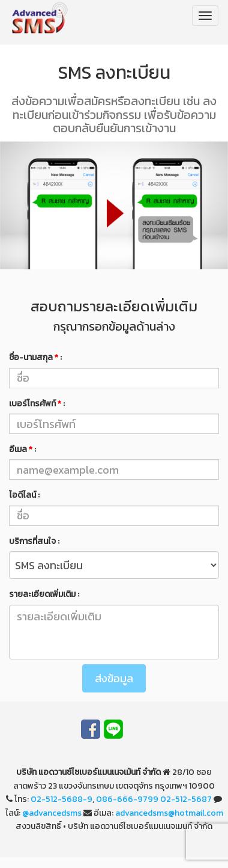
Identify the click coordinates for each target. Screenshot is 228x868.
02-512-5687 (186, 799)
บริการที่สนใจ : (34, 541)
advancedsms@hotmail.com (169, 813)
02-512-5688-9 (61, 799)
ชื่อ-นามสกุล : (35, 357)
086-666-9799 (127, 799)
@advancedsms (52, 813)
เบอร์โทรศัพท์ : (37, 404)
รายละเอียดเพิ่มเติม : (44, 594)
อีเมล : (22, 449)
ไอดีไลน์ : (24, 495)
